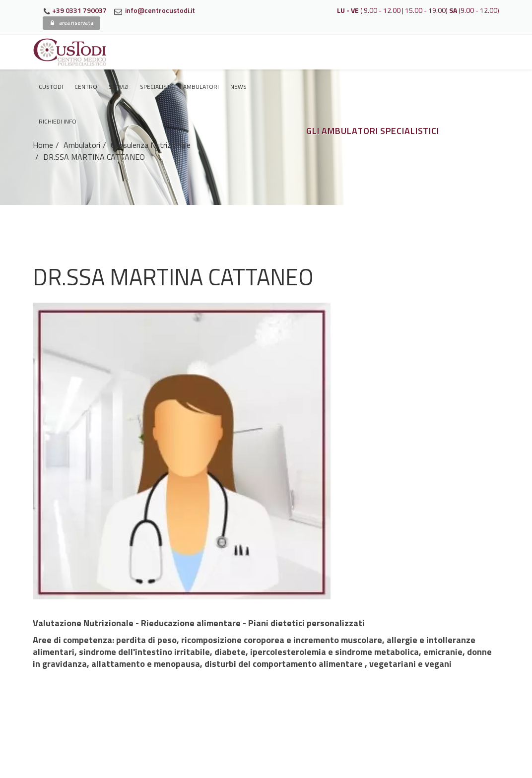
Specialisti (156, 87)
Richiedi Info (58, 121)
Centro (86, 87)
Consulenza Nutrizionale (151, 145)
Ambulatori (201, 87)
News (238, 87)
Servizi (119, 87)
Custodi (51, 87)
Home (43, 145)
